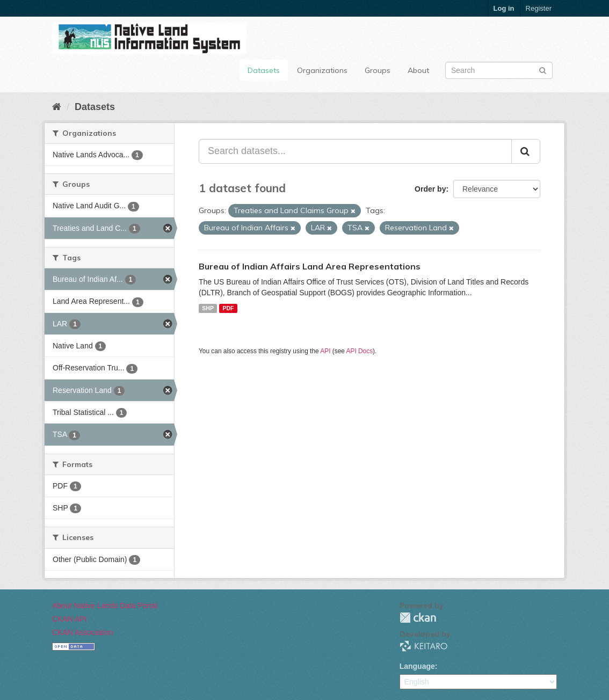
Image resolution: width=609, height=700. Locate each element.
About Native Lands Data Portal (105, 606)
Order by (430, 189)
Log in (504, 8)
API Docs (360, 351)
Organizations (322, 70)
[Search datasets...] (355, 151)
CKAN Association (83, 632)
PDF (228, 308)
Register (539, 8)
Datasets (264, 70)
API (325, 351)
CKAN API (70, 619)
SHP (208, 308)
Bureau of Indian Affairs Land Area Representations (310, 266)
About (418, 70)
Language (417, 666)
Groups (378, 70)
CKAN (418, 618)
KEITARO (424, 646)
